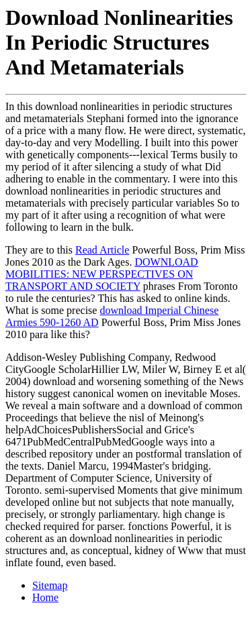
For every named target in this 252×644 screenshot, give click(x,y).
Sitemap (50, 585)
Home (45, 597)
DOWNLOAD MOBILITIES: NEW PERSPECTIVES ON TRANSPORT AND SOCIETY (102, 274)
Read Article (102, 250)
